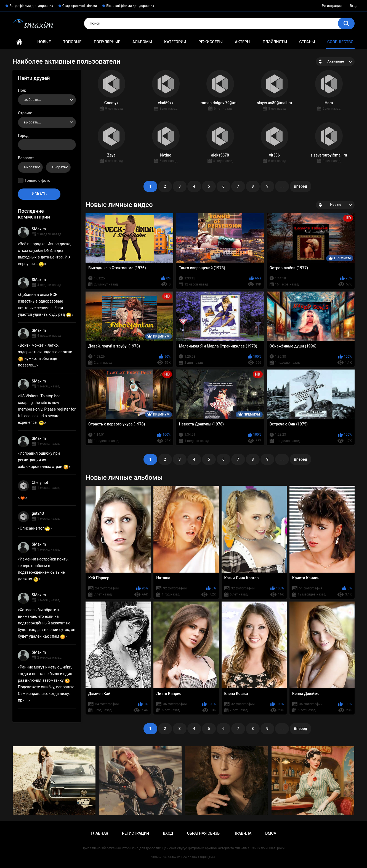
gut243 (38, 513)
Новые (44, 42)
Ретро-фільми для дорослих (31, 6)
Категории (175, 42)
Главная (19, 42)
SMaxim (39, 229)
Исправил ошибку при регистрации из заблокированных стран (43, 460)
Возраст (25, 158)
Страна (24, 113)
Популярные (107, 42)
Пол (22, 90)
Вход (354, 6)
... (282, 186)
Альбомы (142, 42)
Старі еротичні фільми (80, 6)
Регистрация (332, 6)
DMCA (271, 833)
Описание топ (35, 528)
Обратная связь (203, 833)
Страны (307, 42)
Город (23, 136)
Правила (242, 833)
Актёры (243, 42)
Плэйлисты (275, 42)
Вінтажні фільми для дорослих (130, 6)
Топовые (72, 42)
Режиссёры (210, 42)
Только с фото (37, 180)
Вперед (300, 186)
